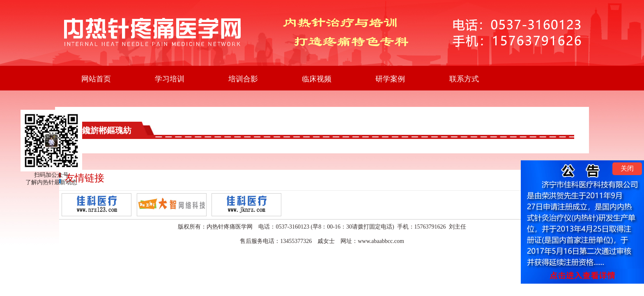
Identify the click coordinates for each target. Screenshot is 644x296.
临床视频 (317, 79)
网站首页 (96, 79)
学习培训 (170, 79)
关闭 (627, 168)
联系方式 (464, 79)
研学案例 (390, 79)
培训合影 (243, 79)
